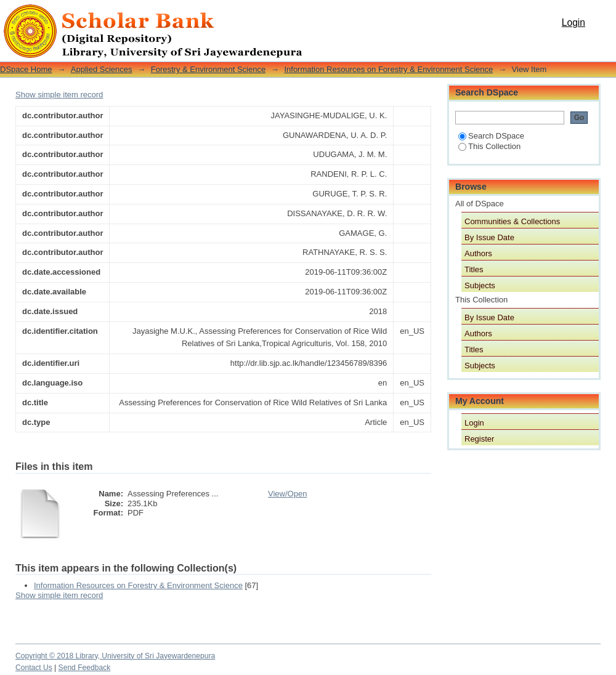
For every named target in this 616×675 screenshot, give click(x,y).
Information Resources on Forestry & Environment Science (388, 69)
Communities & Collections (512, 221)
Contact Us (34, 668)
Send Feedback (85, 668)
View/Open (287, 494)
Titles (474, 269)
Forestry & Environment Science (208, 69)
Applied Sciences (102, 69)
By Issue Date (489, 237)
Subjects (480, 285)
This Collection (489, 146)
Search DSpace (491, 136)
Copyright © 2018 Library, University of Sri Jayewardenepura (115, 656)
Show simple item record (59, 95)
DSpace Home (26, 69)
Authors (478, 253)
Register (479, 439)
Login (573, 22)
